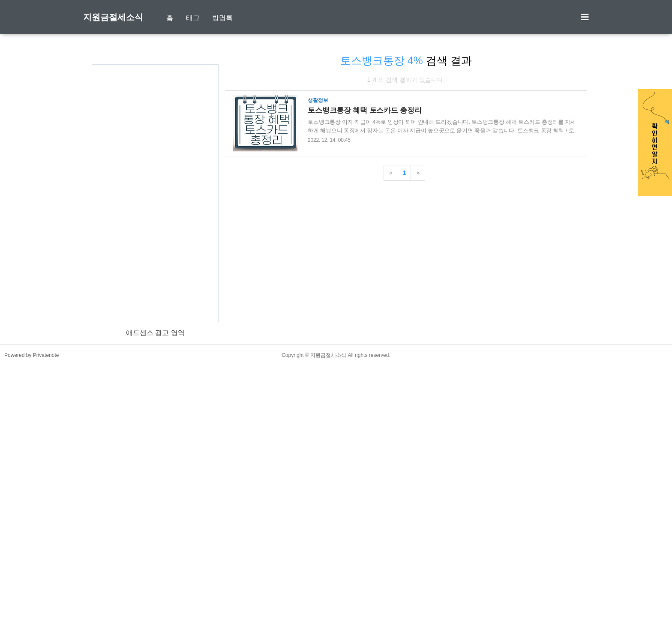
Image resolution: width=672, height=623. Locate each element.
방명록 (222, 18)
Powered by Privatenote (31, 612)
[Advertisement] (155, 184)
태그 (193, 18)
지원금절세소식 (113, 17)
